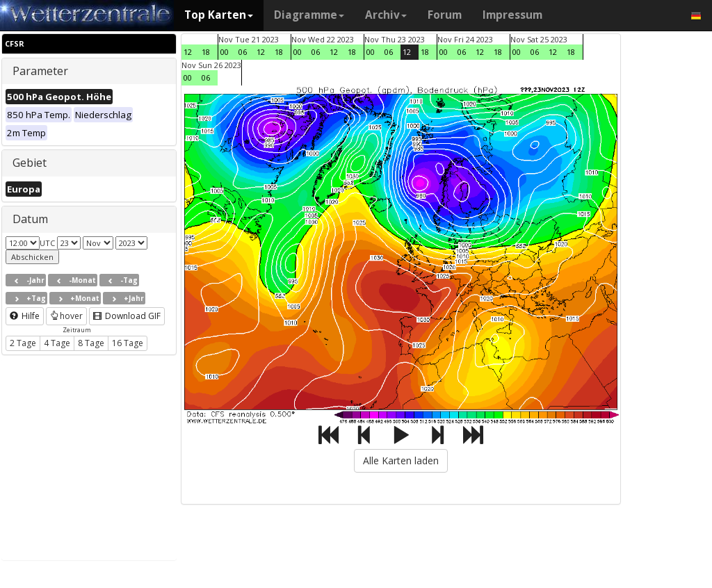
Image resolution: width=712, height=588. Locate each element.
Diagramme (309, 15)
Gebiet (30, 163)
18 (206, 52)
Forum (445, 15)
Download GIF (127, 316)
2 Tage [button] (23, 343)
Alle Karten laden (401, 460)
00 (225, 52)
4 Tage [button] (57, 343)
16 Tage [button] (128, 343)
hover (66, 316)
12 (188, 52)
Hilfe (25, 316)
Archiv (386, 15)
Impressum (512, 15)
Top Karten (219, 15)
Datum (30, 219)
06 (243, 52)
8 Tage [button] (91, 343)
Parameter (40, 71)
